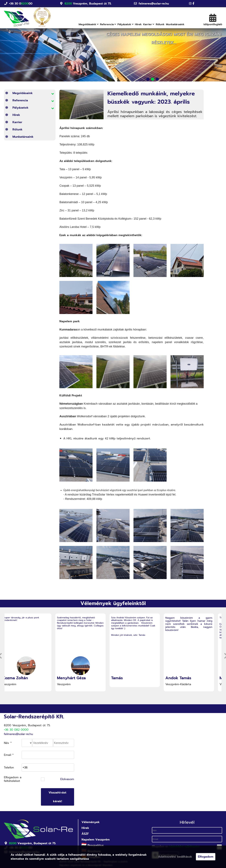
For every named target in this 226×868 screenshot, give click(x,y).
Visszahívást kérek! (57, 797)
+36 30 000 (21, 4)
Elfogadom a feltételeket (13, 779)
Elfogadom (206, 857)
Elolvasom (67, 779)
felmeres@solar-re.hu (154, 4)
